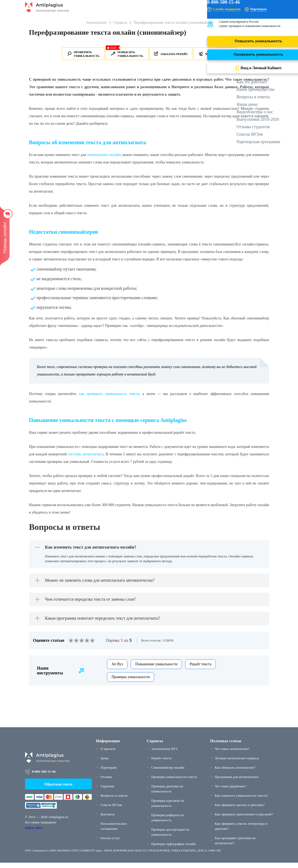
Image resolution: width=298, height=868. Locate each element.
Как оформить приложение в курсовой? (244, 819)
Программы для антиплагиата (237, 782)
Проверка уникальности (131, 682)
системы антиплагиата (86, 454)
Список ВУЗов (111, 810)
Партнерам (109, 773)
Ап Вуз (117, 669)
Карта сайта (34, 833)
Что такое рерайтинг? (231, 791)
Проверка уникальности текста (174, 782)
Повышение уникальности (156, 669)
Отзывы (106, 782)
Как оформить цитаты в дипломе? (240, 810)
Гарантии (108, 791)
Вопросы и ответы (114, 801)
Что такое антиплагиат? (232, 754)
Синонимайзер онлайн (168, 773)
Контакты (108, 819)
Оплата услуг (110, 843)
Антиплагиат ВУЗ (164, 754)
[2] (74, 646)
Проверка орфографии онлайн (174, 849)
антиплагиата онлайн (104, 155)
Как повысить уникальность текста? (241, 801)
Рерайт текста (201, 669)
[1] (71, 646)
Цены (105, 763)
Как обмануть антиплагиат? (235, 773)
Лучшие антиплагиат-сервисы (237, 763)
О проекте (108, 754)
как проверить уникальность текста (109, 394)
